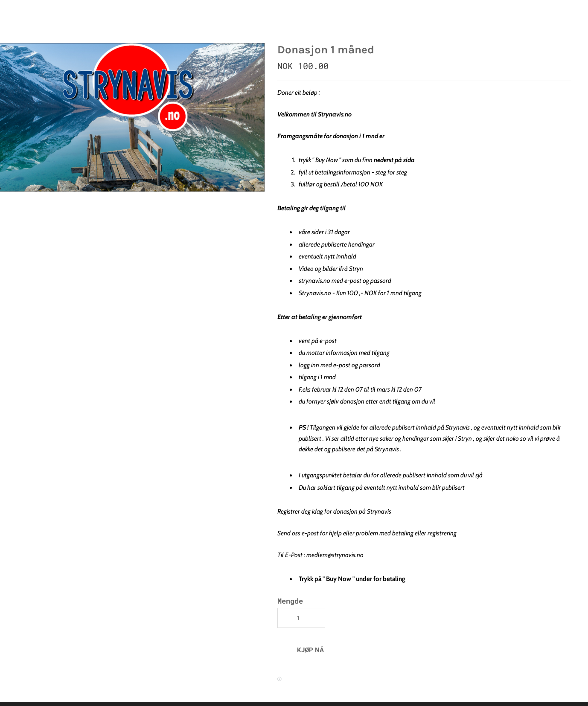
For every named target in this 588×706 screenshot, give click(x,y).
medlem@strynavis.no (335, 555)
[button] (310, 650)
